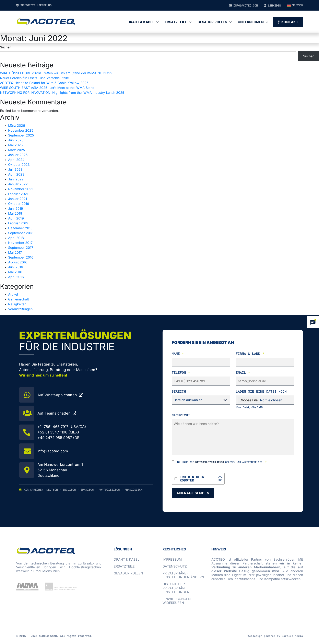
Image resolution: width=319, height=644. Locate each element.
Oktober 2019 (19, 204)
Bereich (179, 391)
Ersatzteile (176, 22)
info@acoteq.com (243, 5)
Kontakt (288, 22)
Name (178, 353)
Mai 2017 (15, 252)
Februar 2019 (18, 223)
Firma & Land (250, 353)
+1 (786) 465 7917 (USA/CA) (62, 427)
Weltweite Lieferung (34, 5)
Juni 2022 (16, 179)
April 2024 (16, 160)
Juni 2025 (16, 140)
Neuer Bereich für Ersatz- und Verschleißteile (34, 78)
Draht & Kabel (141, 22)
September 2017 (21, 248)
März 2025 (17, 150)
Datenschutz (175, 567)
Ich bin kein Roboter (192, 479)
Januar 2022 (18, 184)
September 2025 (21, 135)
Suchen (6, 47)
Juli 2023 (15, 169)
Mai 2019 (15, 213)
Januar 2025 (18, 155)
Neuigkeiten (17, 304)
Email (243, 372)
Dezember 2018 (20, 228)
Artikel (13, 294)
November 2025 (21, 130)
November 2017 (20, 243)
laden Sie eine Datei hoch (261, 391)
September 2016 (21, 257)
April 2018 (16, 238)
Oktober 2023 (19, 165)
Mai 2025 (15, 145)
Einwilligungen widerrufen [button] (177, 601)
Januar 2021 (18, 199)
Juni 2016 (16, 267)
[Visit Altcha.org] (220, 479)
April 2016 (16, 277)
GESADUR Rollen (212, 22)
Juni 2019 (16, 208)
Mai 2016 (15, 272)
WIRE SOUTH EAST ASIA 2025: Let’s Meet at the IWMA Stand (47, 88)
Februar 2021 (18, 194)
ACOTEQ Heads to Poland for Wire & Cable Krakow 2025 (44, 83)
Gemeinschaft (19, 299)
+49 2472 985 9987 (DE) (59, 438)
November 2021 (20, 189)
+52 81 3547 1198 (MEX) (58, 432)
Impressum (172, 560)
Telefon (181, 372)
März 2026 (17, 126)
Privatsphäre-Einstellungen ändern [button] (183, 575)
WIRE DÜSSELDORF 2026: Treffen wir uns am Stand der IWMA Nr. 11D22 (56, 73)
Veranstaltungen (20, 309)
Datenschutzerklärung (210, 462)
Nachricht (181, 415)
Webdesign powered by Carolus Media (275, 636)
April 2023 (16, 174)
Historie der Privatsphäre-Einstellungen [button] (176, 588)
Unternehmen (251, 22)
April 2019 (16, 218)
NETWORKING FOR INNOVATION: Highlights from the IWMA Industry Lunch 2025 (62, 93)
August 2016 (18, 262)
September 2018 (21, 233)
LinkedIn (272, 5)
